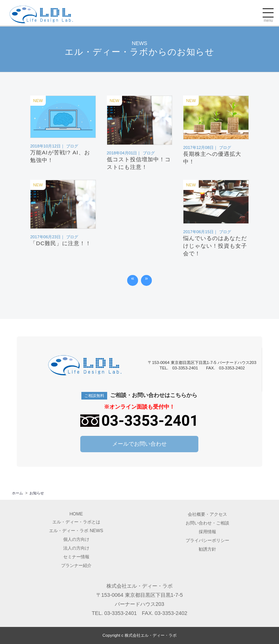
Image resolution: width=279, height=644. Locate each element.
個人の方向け (76, 539)
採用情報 (207, 532)
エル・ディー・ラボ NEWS (76, 531)
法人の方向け (76, 548)
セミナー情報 (76, 557)
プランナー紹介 (76, 566)
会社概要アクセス (207, 514)
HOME (76, 514)
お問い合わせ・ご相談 (207, 523)
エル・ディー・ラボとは (76, 522)
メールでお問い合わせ (139, 444)
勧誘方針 (207, 549)
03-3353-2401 (121, 613)
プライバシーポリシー (207, 540)
